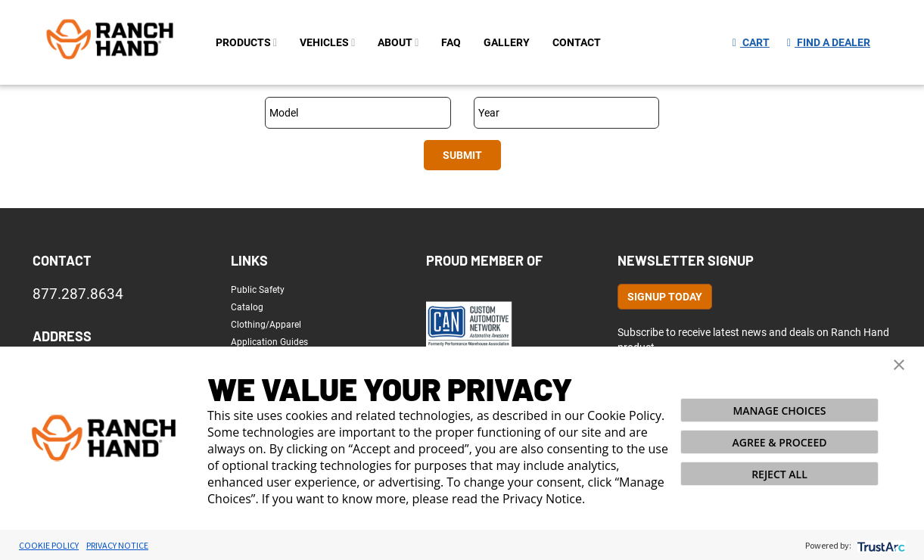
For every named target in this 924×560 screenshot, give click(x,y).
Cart (751, 42)
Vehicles (327, 42)
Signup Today (665, 297)
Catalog (247, 307)
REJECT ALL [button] (779, 474)
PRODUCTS (246, 42)
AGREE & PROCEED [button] (780, 442)
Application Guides (269, 342)
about (398, 42)
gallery (507, 42)
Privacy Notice (117, 545)
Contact (62, 260)
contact (577, 42)
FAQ (451, 42)
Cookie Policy (49, 545)
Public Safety (258, 290)
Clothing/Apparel (266, 325)
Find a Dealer (829, 42)
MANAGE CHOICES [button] (779, 411)
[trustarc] (880, 545)
